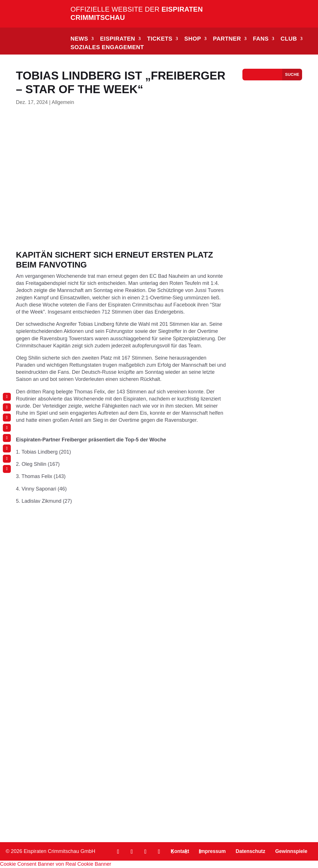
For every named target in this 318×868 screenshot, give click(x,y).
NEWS (79, 39)
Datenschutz (249, 852)
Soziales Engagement (107, 48)
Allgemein (63, 102)
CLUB (289, 39)
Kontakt (176, 852)
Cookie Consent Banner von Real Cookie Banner (56, 864)
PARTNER (227, 39)
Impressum (210, 852)
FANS (261, 39)
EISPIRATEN (118, 39)
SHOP (193, 39)
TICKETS (160, 39)
